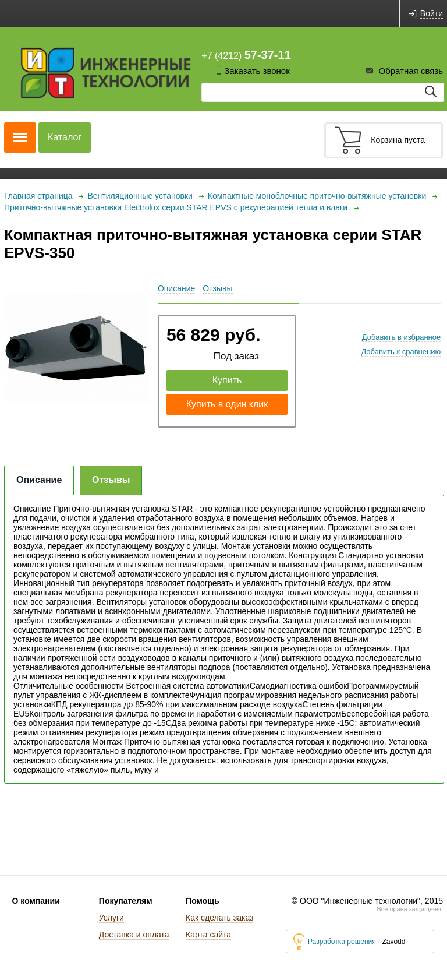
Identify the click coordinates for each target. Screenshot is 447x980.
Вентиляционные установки (140, 196)
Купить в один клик (227, 404)
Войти (432, 14)
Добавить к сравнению (401, 352)
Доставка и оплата (134, 935)
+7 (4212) (246, 55)
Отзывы (217, 288)
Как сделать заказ (219, 918)
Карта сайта (208, 935)
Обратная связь (411, 71)
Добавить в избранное (401, 337)
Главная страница (38, 196)
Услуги (111, 918)
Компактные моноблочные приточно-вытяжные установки (317, 196)
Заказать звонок (257, 71)
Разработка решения (342, 942)
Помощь (203, 901)
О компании (36, 901)
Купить (227, 380)
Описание (176, 288)
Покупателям (126, 901)
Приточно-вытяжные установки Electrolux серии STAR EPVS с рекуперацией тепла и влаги (176, 207)
